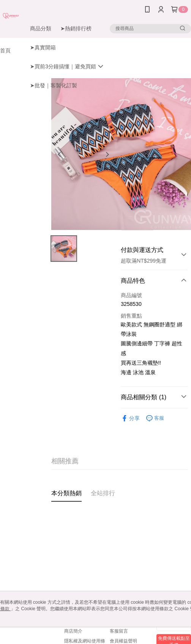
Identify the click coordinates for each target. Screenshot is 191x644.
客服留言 (119, 631)
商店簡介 (73, 631)
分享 (130, 418)
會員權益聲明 (123, 641)
